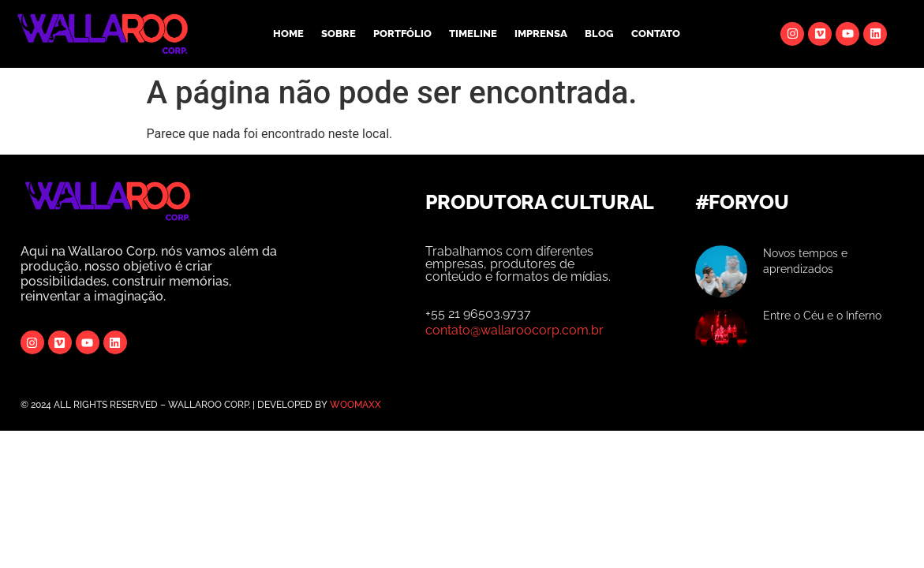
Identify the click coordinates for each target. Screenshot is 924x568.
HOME (288, 34)
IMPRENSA (541, 34)
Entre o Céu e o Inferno (822, 316)
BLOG (599, 34)
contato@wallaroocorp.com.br (514, 330)
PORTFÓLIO (402, 34)
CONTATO (656, 34)
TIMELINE (473, 34)
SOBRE (339, 34)
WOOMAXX (355, 405)
